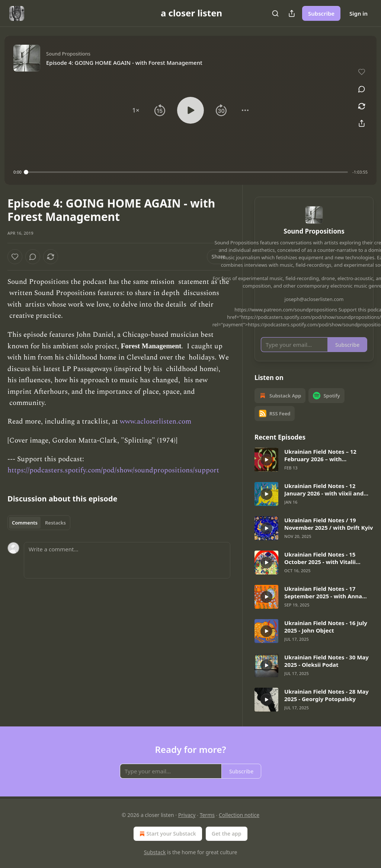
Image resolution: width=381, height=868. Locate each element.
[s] (266, 460)
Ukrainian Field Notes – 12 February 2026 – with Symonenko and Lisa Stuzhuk (325, 455)
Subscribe (321, 13)
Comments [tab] (25, 523)
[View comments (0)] (362, 89)
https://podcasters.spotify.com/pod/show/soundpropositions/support (113, 470)
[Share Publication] (292, 13)
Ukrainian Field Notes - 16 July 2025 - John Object (326, 627)
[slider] (187, 172)
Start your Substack (167, 834)
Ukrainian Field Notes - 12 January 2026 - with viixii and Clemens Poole (324, 490)
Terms (207, 815)
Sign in (358, 13)
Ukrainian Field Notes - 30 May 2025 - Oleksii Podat (326, 661)
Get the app (227, 834)
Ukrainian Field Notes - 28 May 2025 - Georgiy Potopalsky (326, 695)
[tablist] (39, 523)
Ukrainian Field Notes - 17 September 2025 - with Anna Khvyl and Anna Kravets (323, 592)
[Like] (15, 257)
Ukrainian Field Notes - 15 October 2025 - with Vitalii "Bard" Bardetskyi (320, 558)
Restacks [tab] (55, 523)
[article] (314, 460)
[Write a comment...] (127, 560)
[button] (136, 110)
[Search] (275, 13)
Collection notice (239, 815)
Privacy (187, 815)
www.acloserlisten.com (156, 422)
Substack (155, 852)
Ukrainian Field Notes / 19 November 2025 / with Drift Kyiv (329, 524)
